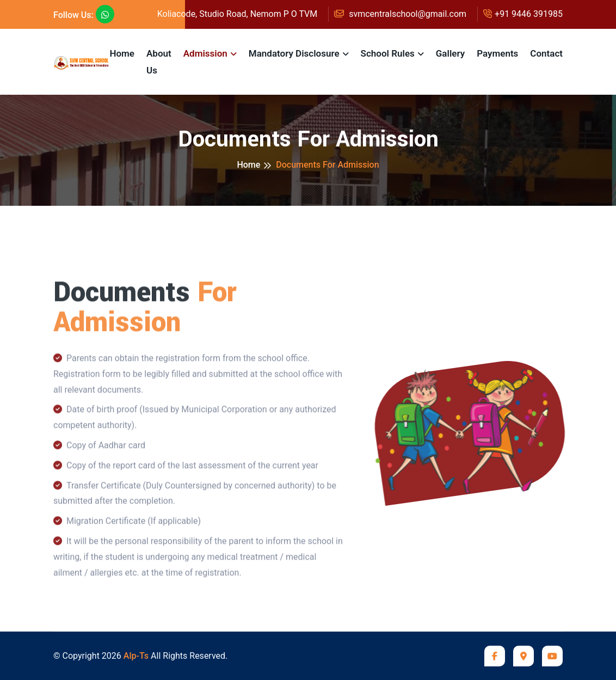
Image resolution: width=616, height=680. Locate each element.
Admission (205, 53)
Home (122, 53)
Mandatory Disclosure (294, 53)
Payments (497, 53)
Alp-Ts (136, 656)
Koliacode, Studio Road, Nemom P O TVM (233, 14)
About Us (159, 62)
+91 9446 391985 (523, 14)
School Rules (388, 53)
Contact (546, 53)
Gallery (450, 53)
